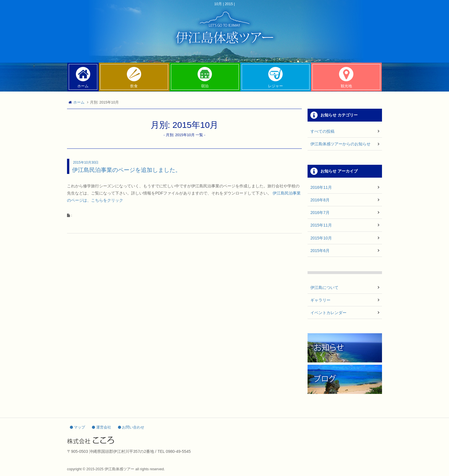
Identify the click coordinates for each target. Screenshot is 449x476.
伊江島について (324, 287)
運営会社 (102, 427)
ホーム (79, 102)
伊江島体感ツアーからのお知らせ (340, 144)
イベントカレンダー (328, 313)
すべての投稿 (322, 131)
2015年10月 (321, 238)
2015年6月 (320, 251)
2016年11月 (321, 187)
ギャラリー (320, 300)
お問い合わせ (131, 427)
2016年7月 (320, 213)
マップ (78, 427)
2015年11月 (321, 225)
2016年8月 (320, 200)
